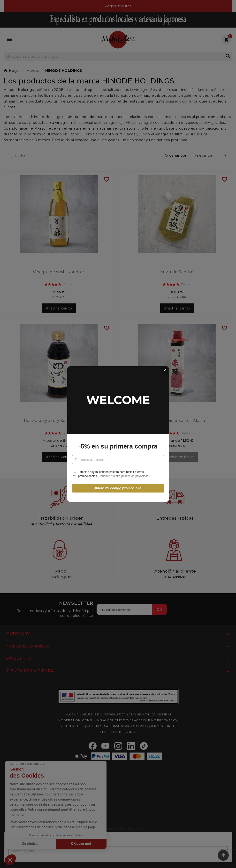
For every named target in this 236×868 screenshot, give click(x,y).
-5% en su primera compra (118, 446)
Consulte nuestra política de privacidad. (124, 476)
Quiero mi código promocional (118, 488)
